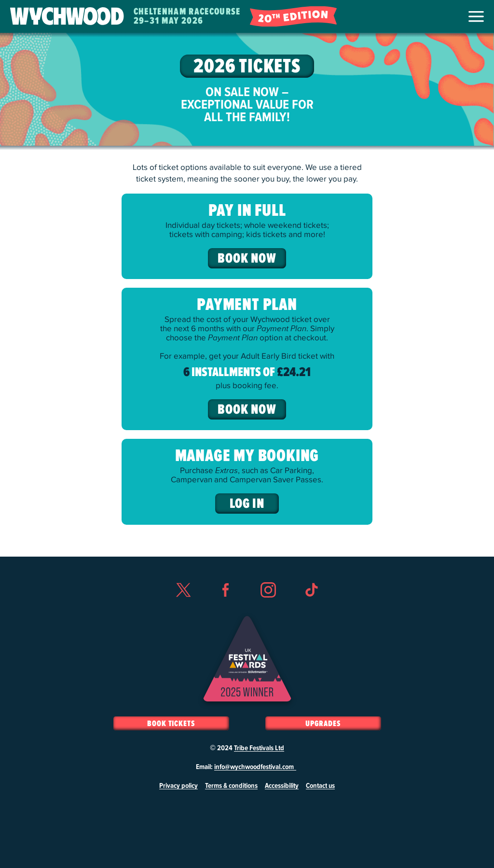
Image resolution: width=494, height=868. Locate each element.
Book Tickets (171, 724)
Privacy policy (178, 786)
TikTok (311, 607)
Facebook (226, 607)
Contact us (320, 786)
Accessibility (282, 786)
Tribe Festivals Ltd (259, 748)
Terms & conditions (231, 786)
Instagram (268, 607)
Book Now (247, 259)
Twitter (183, 607)
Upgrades (323, 724)
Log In (247, 504)
